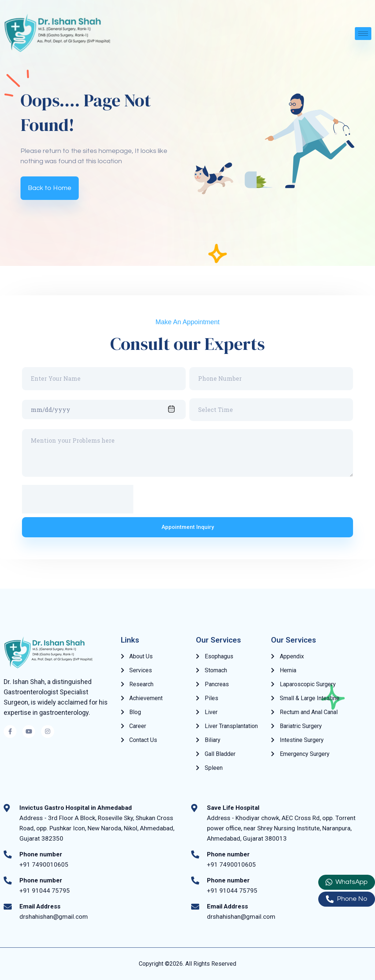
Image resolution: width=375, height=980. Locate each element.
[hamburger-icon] (363, 34)
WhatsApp (347, 882)
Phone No (347, 899)
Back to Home (50, 188)
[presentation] (78, 499)
